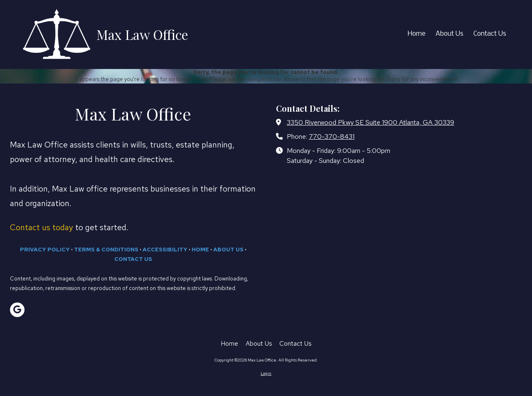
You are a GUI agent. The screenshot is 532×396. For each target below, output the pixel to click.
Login (266, 373)
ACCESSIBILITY (165, 250)
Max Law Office (142, 34)
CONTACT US (133, 259)
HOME (200, 250)
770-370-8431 (332, 136)
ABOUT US (228, 250)
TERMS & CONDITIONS (106, 250)
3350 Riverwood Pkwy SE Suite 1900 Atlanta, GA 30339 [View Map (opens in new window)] (371, 122)
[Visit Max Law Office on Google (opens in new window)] (17, 310)
